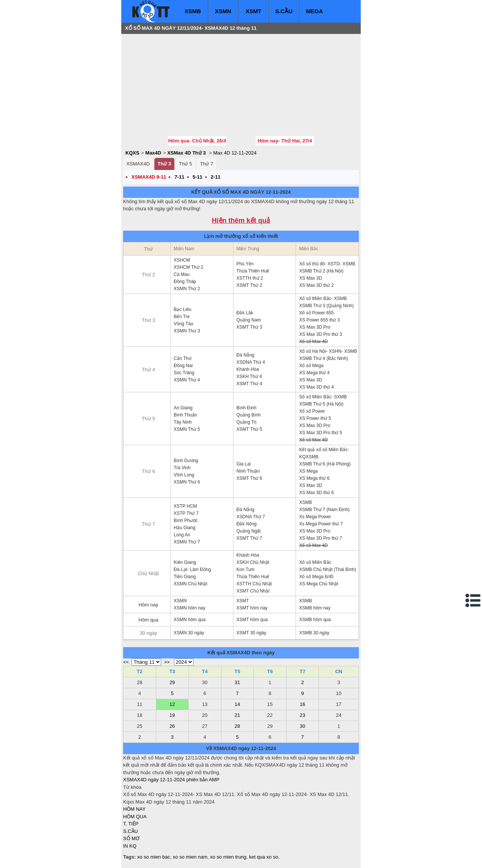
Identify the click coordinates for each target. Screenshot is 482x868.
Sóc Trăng (184, 373)
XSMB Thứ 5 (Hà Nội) (321, 404)
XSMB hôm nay (315, 608)
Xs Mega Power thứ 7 (321, 524)
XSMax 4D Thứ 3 (186, 153)
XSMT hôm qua (252, 620)
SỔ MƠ (131, 838)
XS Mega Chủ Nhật (319, 584)
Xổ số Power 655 (316, 313)
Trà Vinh (182, 468)
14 (237, 704)
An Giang (183, 408)
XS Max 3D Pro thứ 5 (320, 433)
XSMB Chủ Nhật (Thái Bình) (327, 569)
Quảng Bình (249, 415)
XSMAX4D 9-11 (149, 177)
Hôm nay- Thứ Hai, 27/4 (285, 141)
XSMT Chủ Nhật (253, 591)
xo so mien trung (228, 857)
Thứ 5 (185, 164)
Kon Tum (246, 569)
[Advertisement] (180, 85)
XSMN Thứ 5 (187, 429)
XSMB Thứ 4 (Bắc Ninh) (323, 358)
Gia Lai (244, 464)
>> (167, 662)
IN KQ (130, 846)
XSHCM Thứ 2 (188, 267)
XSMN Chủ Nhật (190, 584)
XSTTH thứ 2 (250, 278)
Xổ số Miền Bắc (315, 562)
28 (237, 726)
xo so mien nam (190, 857)
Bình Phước (186, 520)
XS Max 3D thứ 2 (316, 285)
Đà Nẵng (246, 355)
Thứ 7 (207, 164)
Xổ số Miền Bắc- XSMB (323, 299)
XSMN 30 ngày (189, 633)
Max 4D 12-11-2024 (235, 153)
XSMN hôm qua (190, 620)
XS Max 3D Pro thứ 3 (320, 334)
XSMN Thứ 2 (187, 289)
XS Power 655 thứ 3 (319, 320)
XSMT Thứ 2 (249, 285)
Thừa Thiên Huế (253, 271)
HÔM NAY (134, 809)
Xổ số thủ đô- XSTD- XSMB (327, 264)
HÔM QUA (135, 817)
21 (237, 715)
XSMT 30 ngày (251, 633)
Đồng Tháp (185, 282)
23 (302, 715)
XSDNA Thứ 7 (251, 517)
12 (172, 704)
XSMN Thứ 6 (187, 482)
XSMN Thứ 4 (187, 380)
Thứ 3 (164, 164)
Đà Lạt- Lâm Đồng (192, 569)
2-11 (216, 177)
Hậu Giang (185, 528)
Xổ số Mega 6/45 (316, 577)
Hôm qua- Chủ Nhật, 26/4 (197, 141)
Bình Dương (186, 461)
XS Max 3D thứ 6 (316, 493)
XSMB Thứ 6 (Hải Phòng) (325, 464)
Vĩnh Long (184, 475)
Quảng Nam (249, 320)
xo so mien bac (153, 857)
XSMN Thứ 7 (187, 542)
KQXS (132, 153)
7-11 (179, 177)
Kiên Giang (185, 562)
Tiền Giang (185, 577)
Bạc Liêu (182, 309)
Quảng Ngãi (249, 531)
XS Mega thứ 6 (314, 478)
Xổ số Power (312, 411)
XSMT (253, 11)
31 (237, 682)
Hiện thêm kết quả (241, 221)
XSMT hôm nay (252, 608)
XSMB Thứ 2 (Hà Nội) (321, 271)
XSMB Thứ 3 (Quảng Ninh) (326, 306)
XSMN (223, 11)
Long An (182, 535)
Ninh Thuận (248, 471)
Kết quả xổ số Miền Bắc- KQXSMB (324, 453)
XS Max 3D (310, 278)
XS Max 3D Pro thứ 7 (320, 538)
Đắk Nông (247, 524)
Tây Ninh (183, 422)
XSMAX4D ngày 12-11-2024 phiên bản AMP (171, 780)
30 (302, 726)
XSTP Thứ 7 (186, 513)
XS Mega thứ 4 (314, 373)
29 (172, 682)
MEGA (315, 11)
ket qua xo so (263, 857)
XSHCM (182, 260)
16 (302, 704)
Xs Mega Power (315, 517)
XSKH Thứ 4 (249, 377)
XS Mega (308, 471)
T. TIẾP (131, 824)
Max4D (153, 153)
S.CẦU (284, 11)
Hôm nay (148, 605)
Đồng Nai (183, 366)
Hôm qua (149, 620)
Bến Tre (182, 317)
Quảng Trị (246, 422)
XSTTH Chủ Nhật (254, 584)
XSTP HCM (185, 506)
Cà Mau (182, 274)
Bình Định (246, 408)
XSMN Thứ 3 (187, 331)
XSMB (193, 11)
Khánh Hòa (248, 369)
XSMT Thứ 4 (249, 384)
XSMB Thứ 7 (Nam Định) (324, 510)
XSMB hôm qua (315, 620)
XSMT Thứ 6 (249, 478)
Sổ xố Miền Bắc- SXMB (323, 397)
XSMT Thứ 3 (249, 327)
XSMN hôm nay (189, 608)
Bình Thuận (185, 415)
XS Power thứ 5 (315, 418)
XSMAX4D (138, 164)
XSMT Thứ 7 (249, 538)
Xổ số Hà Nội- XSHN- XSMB (328, 351)
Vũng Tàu (183, 324)
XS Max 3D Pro (315, 327)
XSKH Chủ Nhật (253, 562)
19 (172, 715)
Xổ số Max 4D (313, 341)
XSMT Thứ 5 (249, 429)
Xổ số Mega (311, 366)
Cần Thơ (182, 358)
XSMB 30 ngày (314, 633)
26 (172, 726)
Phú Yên (245, 264)
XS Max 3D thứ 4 (316, 387)
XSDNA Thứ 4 (251, 362)
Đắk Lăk (245, 313)
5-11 (198, 177)
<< (126, 662)
